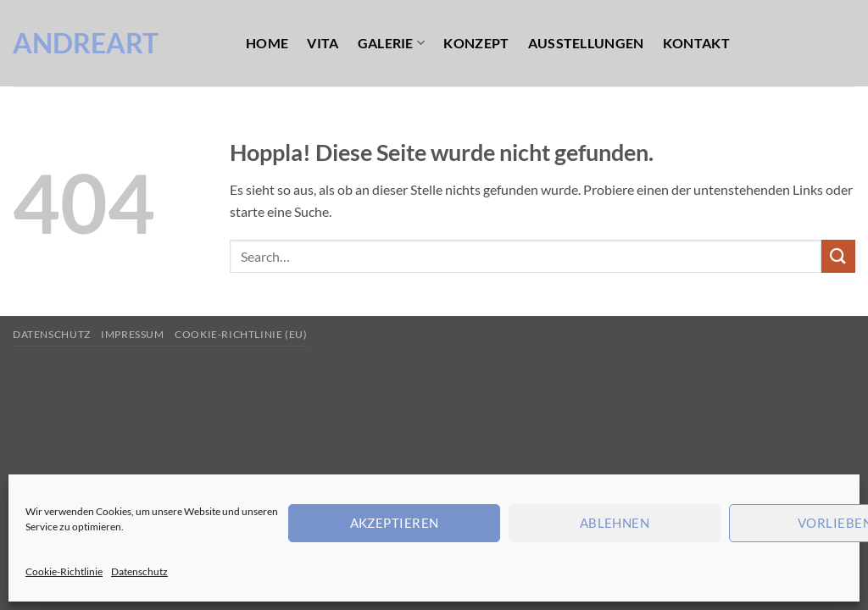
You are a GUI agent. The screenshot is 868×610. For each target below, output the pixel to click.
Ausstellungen (586, 43)
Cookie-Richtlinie (64, 571)
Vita (323, 43)
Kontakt (696, 43)
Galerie (392, 43)
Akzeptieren (395, 523)
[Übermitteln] (838, 256)
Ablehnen (615, 523)
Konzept (476, 43)
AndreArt (86, 43)
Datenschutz (139, 571)
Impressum (133, 334)
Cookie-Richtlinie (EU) (241, 334)
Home (267, 43)
